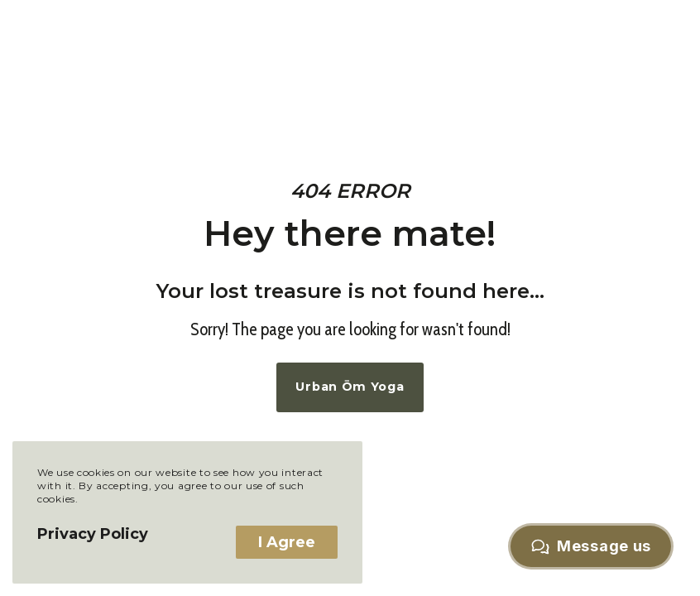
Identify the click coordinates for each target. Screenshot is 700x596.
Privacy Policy (93, 534)
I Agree (287, 542)
